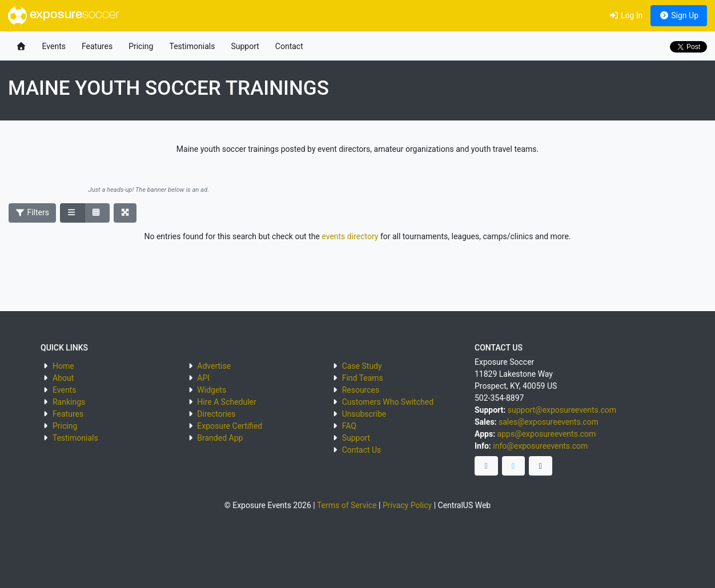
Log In (626, 15)
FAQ (349, 426)
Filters (33, 212)
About (63, 378)
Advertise (214, 366)
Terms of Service (347, 505)
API (203, 378)
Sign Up (679, 15)
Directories (216, 414)
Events (54, 46)
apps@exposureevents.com (547, 434)
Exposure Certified (230, 426)
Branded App (220, 438)
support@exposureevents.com (562, 410)
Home (63, 366)
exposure (64, 15)
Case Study (362, 366)
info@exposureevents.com (540, 446)
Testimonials (192, 46)
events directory (350, 236)
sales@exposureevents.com (549, 422)
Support (245, 46)
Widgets (212, 390)
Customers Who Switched (388, 402)
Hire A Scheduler (226, 402)
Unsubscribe (364, 414)
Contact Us (362, 450)
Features (97, 46)
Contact (289, 46)
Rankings (69, 402)
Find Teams (363, 378)
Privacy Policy (407, 505)
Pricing (141, 46)
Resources (361, 390)
